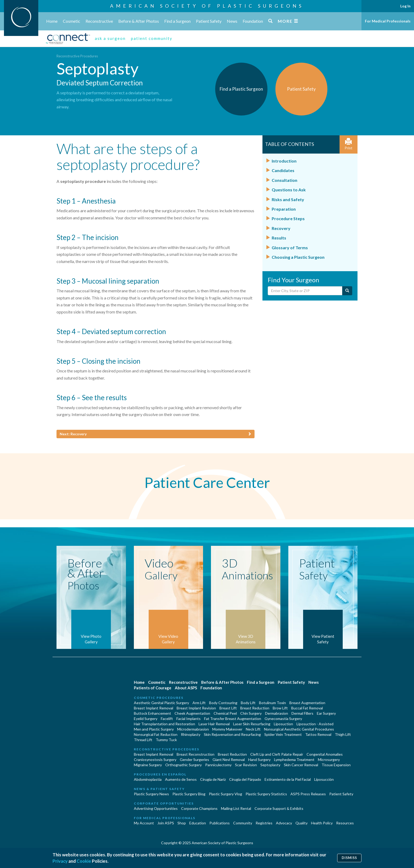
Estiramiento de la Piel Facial (288, 779)
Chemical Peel (225, 713)
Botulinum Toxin (272, 703)
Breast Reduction (255, 708)
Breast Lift (228, 708)
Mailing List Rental (236, 808)
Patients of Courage (153, 688)
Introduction (284, 161)
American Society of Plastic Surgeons (207, 6)
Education (198, 823)
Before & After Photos (139, 21)
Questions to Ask (289, 190)
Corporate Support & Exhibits (279, 808)
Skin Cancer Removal (301, 765)
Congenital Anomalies (325, 754)
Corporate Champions (199, 808)
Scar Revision (246, 765)
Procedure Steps (288, 218)
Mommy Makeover (227, 729)
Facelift (167, 719)
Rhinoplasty (191, 734)
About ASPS (186, 688)
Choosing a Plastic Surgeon (298, 257)
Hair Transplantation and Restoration (164, 724)
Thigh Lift (343, 734)
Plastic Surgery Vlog (225, 794)
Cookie (84, 861)
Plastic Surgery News (151, 794)
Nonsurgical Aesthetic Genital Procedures (299, 729)
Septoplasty (270, 765)
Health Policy (322, 823)
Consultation (284, 180)
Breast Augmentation (307, 703)
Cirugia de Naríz (213, 779)
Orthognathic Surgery (184, 765)
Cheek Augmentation (192, 713)
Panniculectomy (218, 765)
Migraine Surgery (148, 765)
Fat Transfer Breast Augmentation (233, 719)
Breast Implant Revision (196, 708)
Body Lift (248, 703)
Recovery (281, 228)
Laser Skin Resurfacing (252, 724)
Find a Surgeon (177, 21)
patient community (152, 38)
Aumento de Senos (181, 779)
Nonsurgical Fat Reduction (156, 734)
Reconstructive (99, 21)
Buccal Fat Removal (307, 708)
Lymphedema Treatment (294, 760)
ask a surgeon (110, 38)
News (232, 21)
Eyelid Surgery (146, 719)
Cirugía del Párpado (245, 779)
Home (52, 21)
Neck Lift (253, 729)
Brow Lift (280, 708)
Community (243, 823)
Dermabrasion (277, 713)
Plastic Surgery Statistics (266, 794)
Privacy (60, 861)
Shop (182, 823)
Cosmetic (72, 21)
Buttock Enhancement (152, 713)
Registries (264, 823)
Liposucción (324, 779)
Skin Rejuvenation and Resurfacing (232, 734)
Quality (302, 823)
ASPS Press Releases (308, 794)
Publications (220, 823)
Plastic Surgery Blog (189, 794)
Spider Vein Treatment (283, 734)
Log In (405, 6)
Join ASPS (166, 823)
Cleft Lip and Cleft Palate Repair (277, 754)
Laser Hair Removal (214, 724)
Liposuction (283, 724)
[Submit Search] (347, 291)
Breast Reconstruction (196, 754)
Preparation (284, 209)
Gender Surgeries (194, 760)
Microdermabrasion (193, 729)
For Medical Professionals (388, 21)
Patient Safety (209, 21)
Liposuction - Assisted (315, 724)
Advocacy (284, 823)
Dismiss (349, 858)
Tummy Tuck (166, 740)
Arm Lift (199, 703)
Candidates (283, 170)
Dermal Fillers (302, 713)
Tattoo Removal (318, 734)
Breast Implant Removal (154, 708)
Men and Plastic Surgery (154, 729)
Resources (345, 823)
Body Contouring (223, 703)
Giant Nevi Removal (229, 760)
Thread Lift (143, 740)
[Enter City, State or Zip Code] (305, 291)
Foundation (253, 21)
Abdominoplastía (148, 779)
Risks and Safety (288, 199)
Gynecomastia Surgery (283, 719)
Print (349, 144)
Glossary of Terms (290, 248)
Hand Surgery (259, 760)
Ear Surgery (326, 713)
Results (279, 238)
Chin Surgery (251, 713)
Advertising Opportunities (156, 808)
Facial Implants (189, 719)
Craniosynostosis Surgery (155, 760)
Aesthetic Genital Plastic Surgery (161, 703)
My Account (144, 823)
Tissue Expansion (336, 765)
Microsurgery (329, 760)
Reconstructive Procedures (77, 56)
